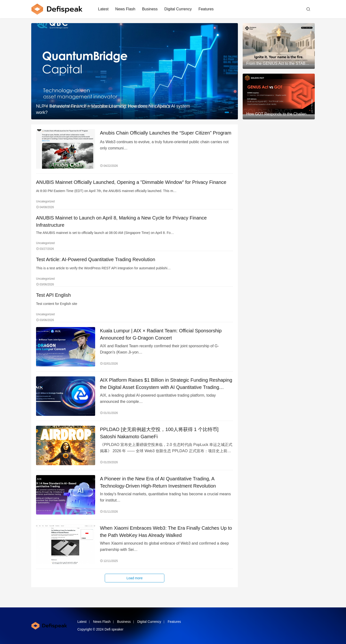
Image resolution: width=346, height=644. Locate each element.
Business (150, 9)
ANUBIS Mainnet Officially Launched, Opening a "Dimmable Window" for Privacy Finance (131, 182)
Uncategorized (45, 201)
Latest (103, 9)
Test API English (53, 295)
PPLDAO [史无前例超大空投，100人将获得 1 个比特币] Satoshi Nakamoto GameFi (159, 433)
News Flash (125, 9)
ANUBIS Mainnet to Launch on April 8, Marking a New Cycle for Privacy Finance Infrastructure (121, 221)
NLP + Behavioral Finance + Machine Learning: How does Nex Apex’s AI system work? (113, 109)
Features (206, 9)
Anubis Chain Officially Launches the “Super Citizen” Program (166, 133)
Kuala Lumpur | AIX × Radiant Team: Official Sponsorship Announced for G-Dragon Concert (161, 334)
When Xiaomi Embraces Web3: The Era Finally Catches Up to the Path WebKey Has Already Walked (166, 532)
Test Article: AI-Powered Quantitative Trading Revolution (96, 259)
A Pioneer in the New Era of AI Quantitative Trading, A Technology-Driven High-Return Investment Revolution (158, 482)
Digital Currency (178, 9)
